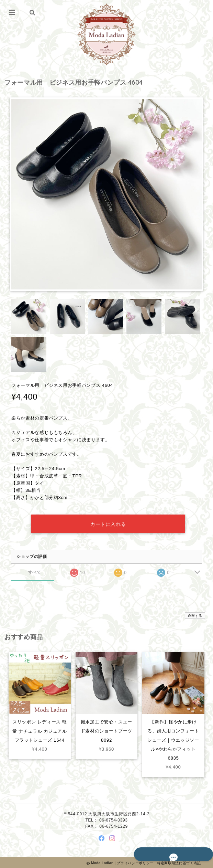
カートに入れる (108, 523)
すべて (35, 571)
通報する (195, 615)
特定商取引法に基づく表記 (179, 862)
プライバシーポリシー (135, 862)
